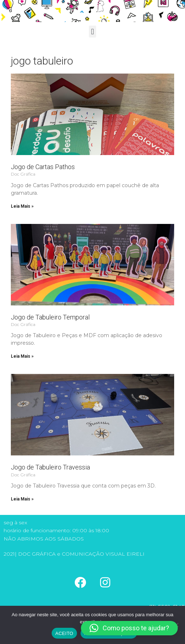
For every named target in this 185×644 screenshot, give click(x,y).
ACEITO (64, 633)
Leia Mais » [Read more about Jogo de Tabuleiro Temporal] (22, 356)
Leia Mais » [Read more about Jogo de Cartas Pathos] (22, 206)
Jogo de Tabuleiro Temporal (50, 317)
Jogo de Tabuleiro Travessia (50, 467)
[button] (92, 32)
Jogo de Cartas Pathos (43, 167)
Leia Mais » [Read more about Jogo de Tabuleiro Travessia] (22, 499)
